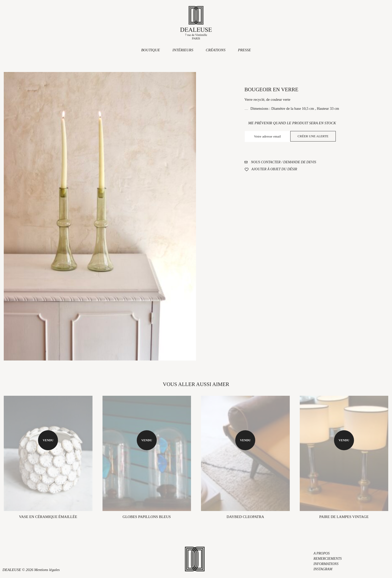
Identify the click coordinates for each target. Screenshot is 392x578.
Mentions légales (47, 570)
